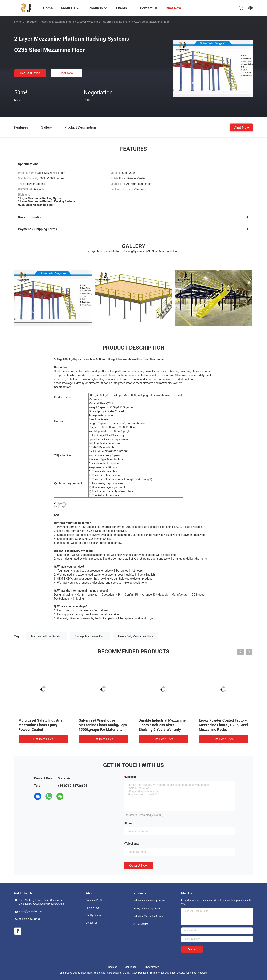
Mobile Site (131, 967)
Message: (131, 777)
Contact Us (92, 923)
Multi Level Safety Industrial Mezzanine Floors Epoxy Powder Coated (41, 725)
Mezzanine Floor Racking (47, 636)
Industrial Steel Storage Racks (149, 901)
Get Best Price (30, 73)
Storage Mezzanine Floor (90, 636)
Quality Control (94, 915)
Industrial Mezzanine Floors (57, 22)
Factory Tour (92, 908)
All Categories (141, 924)
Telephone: (132, 844)
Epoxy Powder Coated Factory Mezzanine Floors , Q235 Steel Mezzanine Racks (223, 725)
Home (18, 22)
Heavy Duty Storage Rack (147, 909)
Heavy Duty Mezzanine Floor (136, 636)
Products (31, 22)
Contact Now (138, 865)
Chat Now (67, 73)
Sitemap (113, 967)
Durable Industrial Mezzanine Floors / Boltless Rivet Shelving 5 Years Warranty (162, 725)
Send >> (192, 949)
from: (129, 823)
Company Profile (95, 900)
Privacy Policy (151, 967)
